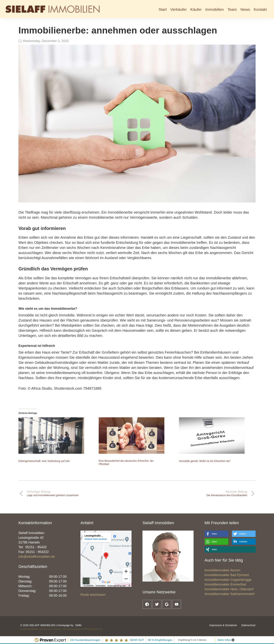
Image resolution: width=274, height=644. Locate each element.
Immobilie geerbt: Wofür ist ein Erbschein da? (205, 461)
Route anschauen (93, 595)
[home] (53, 9)
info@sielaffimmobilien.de (37, 557)
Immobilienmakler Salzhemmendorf (229, 594)
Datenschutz (248, 625)
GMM (78, 625)
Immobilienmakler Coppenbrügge (228, 580)
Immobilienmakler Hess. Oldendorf (229, 589)
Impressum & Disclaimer (223, 625)
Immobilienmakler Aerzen (222, 570)
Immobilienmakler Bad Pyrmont (227, 575)
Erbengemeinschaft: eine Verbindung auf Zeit (44, 461)
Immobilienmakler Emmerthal (225, 584)
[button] (179, 9)
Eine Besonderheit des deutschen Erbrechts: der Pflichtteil (126, 462)
